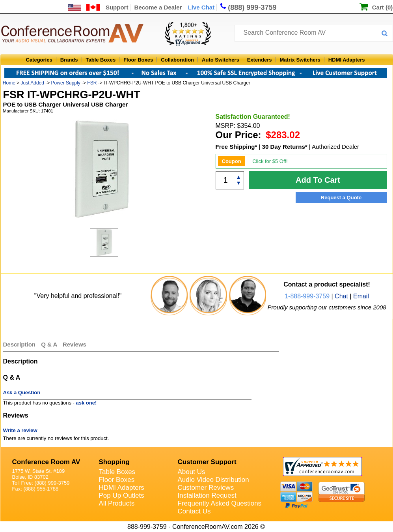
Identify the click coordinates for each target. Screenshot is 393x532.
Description (20, 344)
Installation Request (207, 495)
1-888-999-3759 (307, 296)
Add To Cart (318, 180)
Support (117, 7)
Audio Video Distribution (213, 480)
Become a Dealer (158, 7)
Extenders (260, 60)
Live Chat (201, 7)
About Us (192, 472)
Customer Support (207, 462)
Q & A (50, 344)
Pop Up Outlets (122, 495)
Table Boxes (101, 60)
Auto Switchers (221, 60)
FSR (92, 83)
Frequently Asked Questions (220, 503)
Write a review (20, 430)
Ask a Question (22, 392)
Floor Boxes (138, 60)
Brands (69, 60)
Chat (341, 296)
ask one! (87, 403)
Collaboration (177, 60)
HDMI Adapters (347, 60)
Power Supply (66, 83)
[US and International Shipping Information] (84, 7)
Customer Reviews (206, 488)
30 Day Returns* (285, 147)
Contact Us (194, 511)
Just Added (33, 83)
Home (9, 83)
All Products (117, 503)
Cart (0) (383, 7)
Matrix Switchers (300, 60)
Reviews (75, 344)
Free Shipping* (237, 147)
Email (361, 296)
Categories (39, 60)
